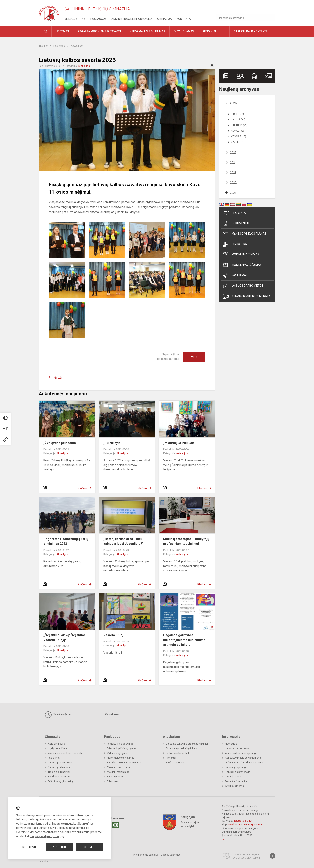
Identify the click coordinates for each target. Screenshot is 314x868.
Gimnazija (165, 19)
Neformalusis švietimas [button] (147, 31)
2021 (233, 193)
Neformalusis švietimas (121, 758)
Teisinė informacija (236, 781)
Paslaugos (98, 19)
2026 (233, 103)
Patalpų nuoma (116, 777)
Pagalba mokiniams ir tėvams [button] (99, 31)
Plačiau (82, 488)
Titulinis (44, 46)
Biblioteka (235, 244)
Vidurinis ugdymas (118, 753)
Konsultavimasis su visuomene (243, 758)
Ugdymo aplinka (57, 748)
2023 (233, 173)
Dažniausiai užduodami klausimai (244, 763)
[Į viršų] (272, 856)
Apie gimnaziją (56, 744)
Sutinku (89, 847)
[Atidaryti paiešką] (271, 18)
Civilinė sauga (233, 777)
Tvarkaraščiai (58, 715)
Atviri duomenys (234, 786)
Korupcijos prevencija (238, 772)
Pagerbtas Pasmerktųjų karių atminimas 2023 (66, 541)
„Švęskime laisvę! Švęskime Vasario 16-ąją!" (65, 638)
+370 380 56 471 (243, 821)
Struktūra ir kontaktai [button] (251, 31)
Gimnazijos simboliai (60, 763)
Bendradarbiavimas (59, 777)
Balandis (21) (239, 125)
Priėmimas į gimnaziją (60, 781)
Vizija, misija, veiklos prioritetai (65, 753)
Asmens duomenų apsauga (241, 753)
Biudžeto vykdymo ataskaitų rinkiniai (187, 744)
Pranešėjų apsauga (236, 767)
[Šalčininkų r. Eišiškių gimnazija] (49, 12)
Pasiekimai (235, 275)
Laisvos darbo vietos (243, 286)
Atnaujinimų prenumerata (247, 296)
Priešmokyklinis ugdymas (122, 748)
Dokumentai (236, 223)
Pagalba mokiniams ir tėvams (124, 763)
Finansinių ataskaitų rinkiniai (182, 748)
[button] (248, 8)
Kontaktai (184, 19)
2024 (233, 163)
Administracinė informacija (132, 19)
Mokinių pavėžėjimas (242, 265)
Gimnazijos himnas (59, 767)
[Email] (116, 825)
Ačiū (194, 357)
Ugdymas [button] (62, 31)
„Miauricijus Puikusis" (180, 443)
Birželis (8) (238, 114)
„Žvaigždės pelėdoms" (60, 443)
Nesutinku (59, 847)
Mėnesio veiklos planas (245, 234)
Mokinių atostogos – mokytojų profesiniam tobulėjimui (186, 541)
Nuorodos (231, 744)
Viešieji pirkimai (175, 763)
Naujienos (60, 46)
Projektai (234, 213)
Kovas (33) (238, 131)
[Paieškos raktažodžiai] (246, 18)
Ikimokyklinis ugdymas (120, 744)
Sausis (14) (238, 142)
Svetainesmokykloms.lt (247, 858)
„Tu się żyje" (113, 443)
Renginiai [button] (209, 31)
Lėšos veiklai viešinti (178, 753)
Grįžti (58, 378)
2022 (233, 183)
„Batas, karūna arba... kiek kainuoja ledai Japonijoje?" (123, 541)
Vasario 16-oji (114, 635)
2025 (233, 153)
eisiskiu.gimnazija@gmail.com (246, 824)
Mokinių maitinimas (241, 255)
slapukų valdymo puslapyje (47, 836)
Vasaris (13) (239, 136)
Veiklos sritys (75, 19)
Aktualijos (77, 46)
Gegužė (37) (238, 120)
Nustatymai (30, 847)
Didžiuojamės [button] (184, 31)
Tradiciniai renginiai (59, 772)
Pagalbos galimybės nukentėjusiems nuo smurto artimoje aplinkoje (184, 640)
